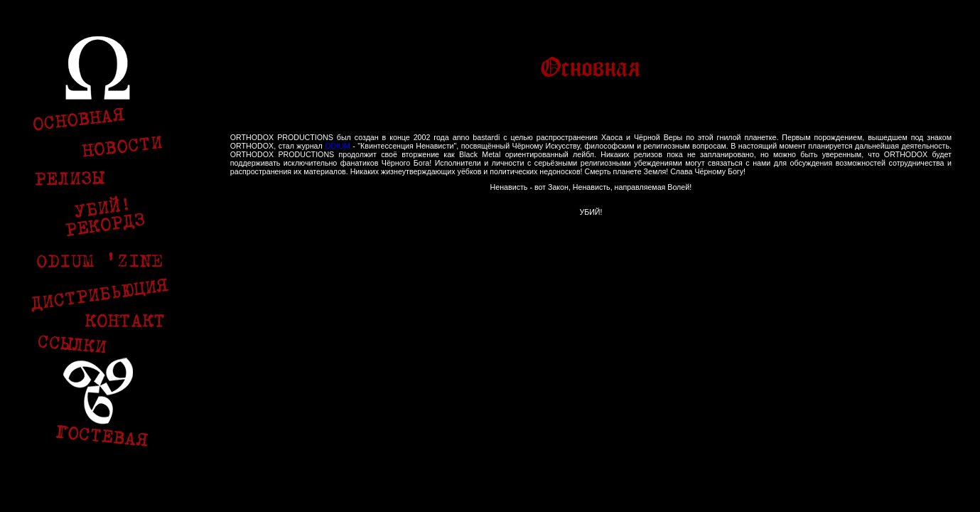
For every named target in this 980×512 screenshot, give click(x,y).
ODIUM (338, 146)
